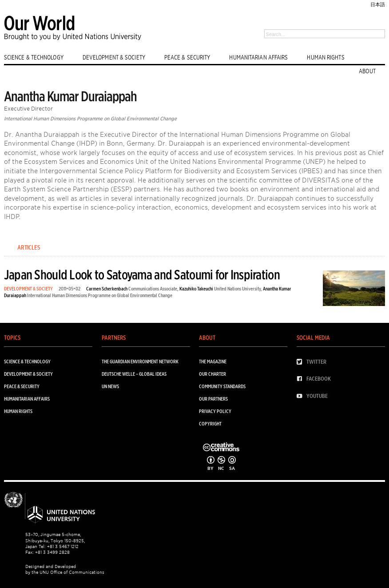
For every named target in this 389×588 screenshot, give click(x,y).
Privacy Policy (215, 411)
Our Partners (213, 399)
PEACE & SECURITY (187, 57)
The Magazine (213, 362)
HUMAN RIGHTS (325, 57)
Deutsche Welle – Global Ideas (134, 374)
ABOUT (367, 71)
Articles (29, 247)
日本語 (378, 5)
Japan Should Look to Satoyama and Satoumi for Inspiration (142, 275)
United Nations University (237, 289)
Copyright (210, 424)
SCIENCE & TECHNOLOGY (34, 57)
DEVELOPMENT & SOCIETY (114, 57)
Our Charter (212, 374)
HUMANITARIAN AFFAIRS (258, 57)
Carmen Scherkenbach (107, 289)
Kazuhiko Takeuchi (196, 289)
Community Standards (222, 387)
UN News (110, 387)
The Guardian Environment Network (140, 362)
